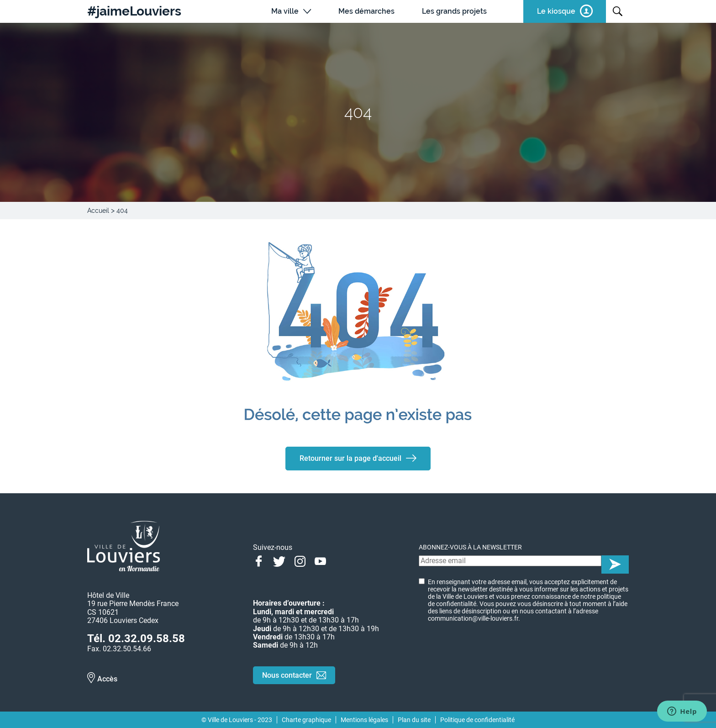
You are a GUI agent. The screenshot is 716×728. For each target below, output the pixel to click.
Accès (107, 679)
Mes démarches (366, 11)
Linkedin (341, 560)
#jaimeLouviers (134, 11)
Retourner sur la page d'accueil (350, 458)
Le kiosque (556, 11)
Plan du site (414, 720)
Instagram (300, 560)
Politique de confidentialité (477, 720)
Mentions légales (364, 720)
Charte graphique (306, 720)
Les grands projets (454, 11)
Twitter (279, 560)
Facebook (259, 560)
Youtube (320, 560)
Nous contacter (287, 675)
